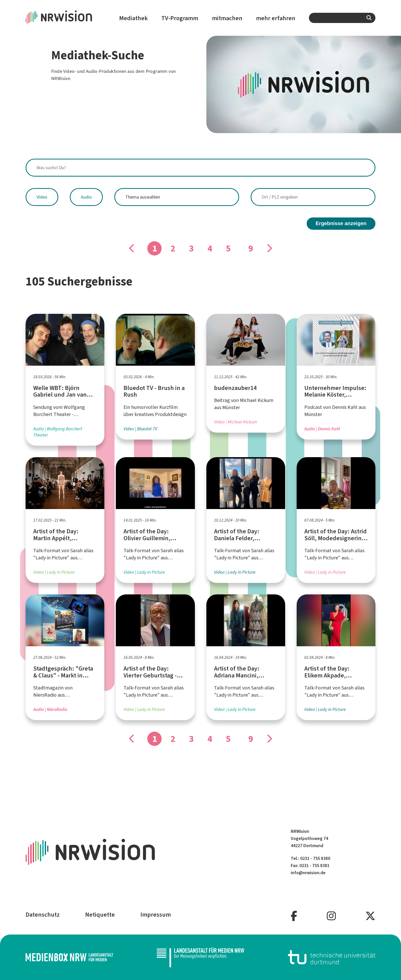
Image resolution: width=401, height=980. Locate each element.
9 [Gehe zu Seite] (251, 248)
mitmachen (227, 18)
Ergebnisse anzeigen (341, 223)
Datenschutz (43, 915)
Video (42, 197)
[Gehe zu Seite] (269, 248)
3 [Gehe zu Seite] (191, 248)
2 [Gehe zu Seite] (173, 248)
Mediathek (133, 18)
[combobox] (342, 18)
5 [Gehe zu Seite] (228, 248)
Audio (86, 197)
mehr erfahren (276, 18)
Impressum (156, 915)
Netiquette (100, 915)
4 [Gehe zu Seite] (210, 248)
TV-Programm (180, 18)
